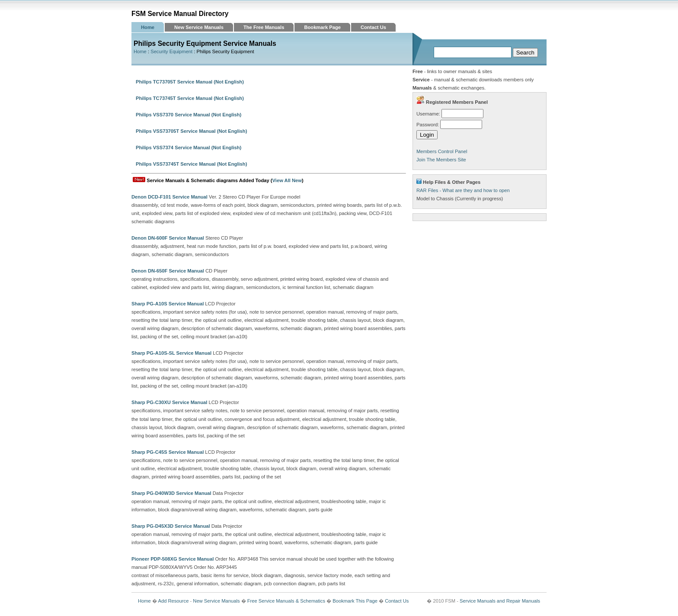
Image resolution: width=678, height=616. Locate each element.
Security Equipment (171, 51)
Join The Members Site (441, 160)
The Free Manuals (264, 27)
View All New (287, 180)
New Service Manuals (199, 27)
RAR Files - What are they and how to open (463, 190)
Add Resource (173, 601)
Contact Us (373, 27)
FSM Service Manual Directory (180, 14)
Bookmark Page (322, 27)
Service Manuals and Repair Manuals (500, 601)
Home (148, 27)
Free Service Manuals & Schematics (286, 601)
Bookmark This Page (355, 601)
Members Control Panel (442, 151)
